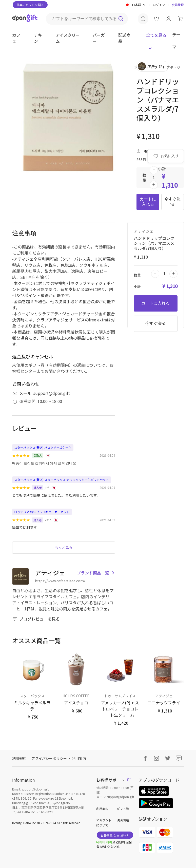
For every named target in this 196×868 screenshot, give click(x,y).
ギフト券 (123, 809)
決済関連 (123, 820)
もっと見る (64, 547)
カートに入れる (148, 202)
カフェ (155, 67)
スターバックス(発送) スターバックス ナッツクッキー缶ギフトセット (62, 480)
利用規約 (19, 758)
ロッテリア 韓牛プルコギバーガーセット (42, 512)
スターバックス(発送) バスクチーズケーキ (43, 447)
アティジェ (175, 67)
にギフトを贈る (30, 5)
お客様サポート (113, 780)
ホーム (139, 67)
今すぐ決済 (172, 202)
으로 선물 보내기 (115, 835)
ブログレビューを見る (36, 619)
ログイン (159, 5)
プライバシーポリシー (49, 758)
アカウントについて (104, 823)
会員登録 (178, 5)
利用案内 (79, 758)
